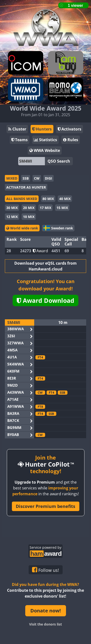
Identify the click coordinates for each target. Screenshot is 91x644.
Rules (71, 140)
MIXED (12, 178)
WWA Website (45, 150)
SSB (26, 178)
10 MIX (29, 217)
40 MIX (65, 199)
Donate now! (46, 611)
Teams (20, 140)
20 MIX (29, 208)
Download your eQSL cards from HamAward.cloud (45, 266)
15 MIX (62, 208)
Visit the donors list (45, 624)
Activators (70, 129)
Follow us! (45, 570)
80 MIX (48, 199)
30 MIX (12, 208)
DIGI (49, 178)
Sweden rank (58, 228)
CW (37, 178)
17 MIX (45, 208)
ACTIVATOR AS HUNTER (26, 187)
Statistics (45, 140)
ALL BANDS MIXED (22, 199)
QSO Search (59, 161)
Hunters (42, 129)
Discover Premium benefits (45, 506)
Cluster (17, 129)
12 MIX (12, 217)
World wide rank (22, 228)
